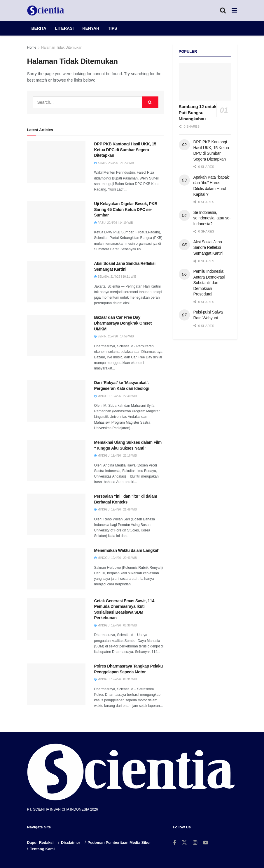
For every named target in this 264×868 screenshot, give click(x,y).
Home (32, 47)
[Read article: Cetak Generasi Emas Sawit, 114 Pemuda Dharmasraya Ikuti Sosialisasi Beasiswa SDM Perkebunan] (56, 619)
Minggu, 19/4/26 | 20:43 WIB (116, 558)
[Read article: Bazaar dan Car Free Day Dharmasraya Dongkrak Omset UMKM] (56, 336)
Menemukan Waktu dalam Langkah (127, 550)
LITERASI (64, 28)
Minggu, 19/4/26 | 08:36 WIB (116, 625)
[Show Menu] (234, 10)
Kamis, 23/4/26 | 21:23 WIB (114, 163)
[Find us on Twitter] (184, 843)
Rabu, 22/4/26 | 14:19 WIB (114, 223)
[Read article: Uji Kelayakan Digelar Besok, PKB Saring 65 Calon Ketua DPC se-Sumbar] (56, 222)
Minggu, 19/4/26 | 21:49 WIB (116, 509)
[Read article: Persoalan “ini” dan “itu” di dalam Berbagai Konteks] (56, 514)
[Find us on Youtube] (206, 843)
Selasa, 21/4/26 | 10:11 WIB (115, 277)
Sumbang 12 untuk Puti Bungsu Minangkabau (198, 113)
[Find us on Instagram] (195, 843)
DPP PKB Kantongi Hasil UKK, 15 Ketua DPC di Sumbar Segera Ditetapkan (125, 150)
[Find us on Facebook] (174, 843)
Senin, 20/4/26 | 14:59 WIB (114, 336)
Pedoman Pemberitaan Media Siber (119, 843)
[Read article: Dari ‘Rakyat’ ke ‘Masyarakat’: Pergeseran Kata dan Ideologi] (56, 401)
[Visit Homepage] (46, 10)
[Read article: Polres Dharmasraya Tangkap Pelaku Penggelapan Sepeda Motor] (56, 684)
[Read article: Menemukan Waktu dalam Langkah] (56, 569)
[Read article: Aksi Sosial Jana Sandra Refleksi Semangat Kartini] (56, 282)
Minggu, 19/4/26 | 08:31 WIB (116, 679)
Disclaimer (71, 843)
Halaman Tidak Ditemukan (62, 47)
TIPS (112, 28)
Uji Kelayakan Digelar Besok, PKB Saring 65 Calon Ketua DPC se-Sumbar (126, 209)
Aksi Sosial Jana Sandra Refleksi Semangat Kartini (208, 248)
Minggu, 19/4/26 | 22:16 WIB (116, 456)
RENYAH (91, 28)
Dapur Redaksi (40, 843)
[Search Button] (223, 10)
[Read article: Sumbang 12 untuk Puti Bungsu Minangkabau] (205, 82)
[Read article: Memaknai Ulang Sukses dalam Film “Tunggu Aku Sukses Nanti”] (56, 461)
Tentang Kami (42, 849)
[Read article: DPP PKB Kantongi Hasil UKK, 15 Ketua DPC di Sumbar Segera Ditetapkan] (56, 162)
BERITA (39, 28)
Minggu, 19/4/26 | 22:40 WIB (116, 396)
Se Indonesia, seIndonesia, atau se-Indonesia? (212, 218)
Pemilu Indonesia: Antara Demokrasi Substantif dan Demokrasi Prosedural (209, 283)
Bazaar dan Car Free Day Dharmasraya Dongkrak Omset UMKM (123, 323)
